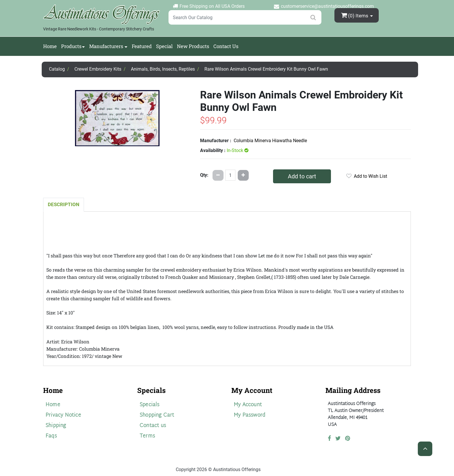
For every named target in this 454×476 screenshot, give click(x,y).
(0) (355, 15)
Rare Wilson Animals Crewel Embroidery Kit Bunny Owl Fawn (266, 69)
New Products (193, 46)
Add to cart (302, 176)
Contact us (153, 426)
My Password (249, 415)
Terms (147, 436)
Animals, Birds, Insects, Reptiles (163, 69)
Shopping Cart (157, 415)
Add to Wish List (367, 176)
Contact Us (226, 46)
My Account (248, 405)
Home (50, 46)
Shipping (56, 426)
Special (164, 46)
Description (64, 204)
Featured (142, 46)
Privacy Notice (63, 415)
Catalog (57, 69)
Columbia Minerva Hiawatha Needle (270, 141)
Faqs (51, 436)
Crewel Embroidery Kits (98, 69)
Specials (150, 405)
